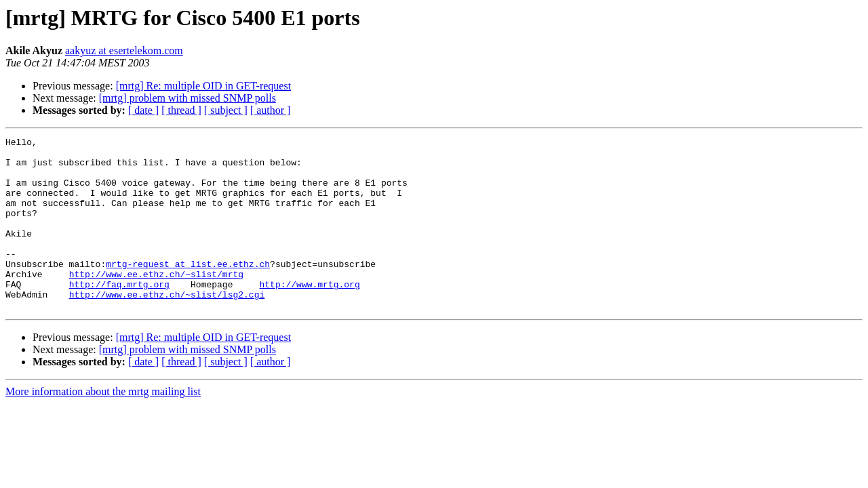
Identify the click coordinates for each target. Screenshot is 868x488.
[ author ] (271, 110)
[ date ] (143, 110)
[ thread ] (181, 110)
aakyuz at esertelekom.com (124, 50)
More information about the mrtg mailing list (103, 426)
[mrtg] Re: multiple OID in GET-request (203, 86)
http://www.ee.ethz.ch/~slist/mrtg (156, 302)
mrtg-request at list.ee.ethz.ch (188, 290)
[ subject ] (226, 110)
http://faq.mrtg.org (119, 314)
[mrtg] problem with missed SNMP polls (188, 98)
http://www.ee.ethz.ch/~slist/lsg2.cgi (167, 327)
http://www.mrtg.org (309, 314)
